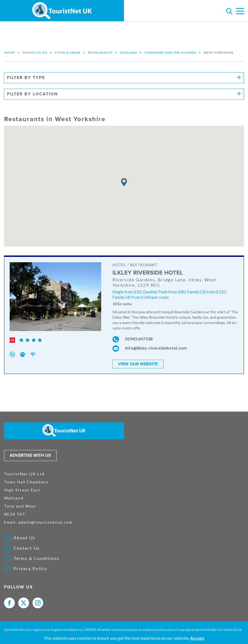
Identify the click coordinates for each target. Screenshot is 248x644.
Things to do (35, 53)
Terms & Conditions (36, 558)
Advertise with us (30, 455)
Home (10, 53)
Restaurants (100, 53)
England (128, 53)
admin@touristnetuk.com (45, 522)
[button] (124, 182)
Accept (197, 638)
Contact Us (27, 548)
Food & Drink (68, 53)
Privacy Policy (30, 569)
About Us (24, 538)
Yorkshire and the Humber (170, 53)
